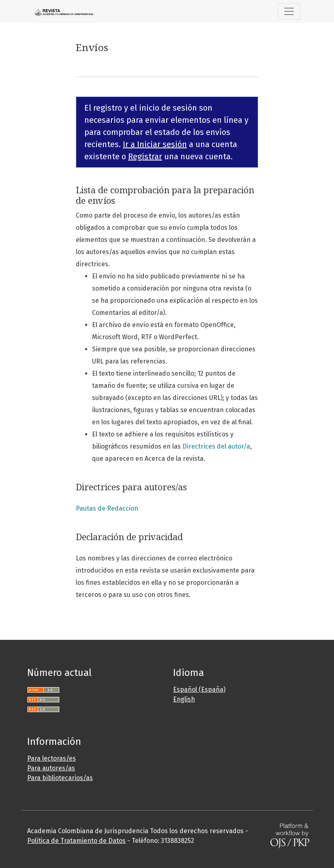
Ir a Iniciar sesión (155, 144)
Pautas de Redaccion (107, 508)
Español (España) (199, 689)
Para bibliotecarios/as (60, 778)
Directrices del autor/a (216, 446)
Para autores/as (51, 768)
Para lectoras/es (51, 758)
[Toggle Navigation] (289, 11)
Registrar (145, 156)
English (184, 699)
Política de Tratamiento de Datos (76, 841)
